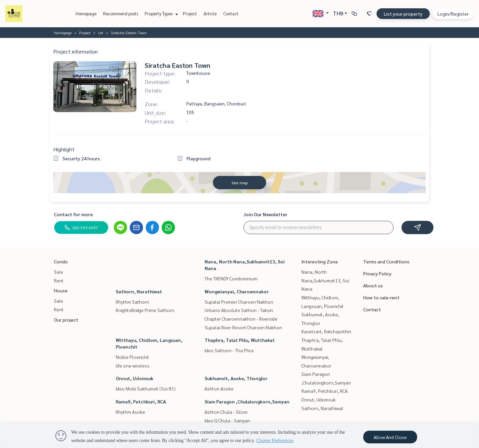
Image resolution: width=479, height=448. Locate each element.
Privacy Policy (377, 273)
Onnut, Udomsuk (135, 378)
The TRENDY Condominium (231, 278)
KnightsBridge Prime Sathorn (145, 310)
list (101, 33)
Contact (231, 13)
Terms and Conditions (386, 261)
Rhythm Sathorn (132, 302)
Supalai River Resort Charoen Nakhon (243, 327)
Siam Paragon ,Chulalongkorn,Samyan (247, 401)
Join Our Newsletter (265, 214)
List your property (403, 14)
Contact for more (73, 214)
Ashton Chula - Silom (226, 412)
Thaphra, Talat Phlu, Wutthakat (240, 340)
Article (210, 13)
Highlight (64, 149)
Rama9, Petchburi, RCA (141, 401)
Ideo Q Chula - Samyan (227, 420)
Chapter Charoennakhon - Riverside (241, 319)
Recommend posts (121, 13)
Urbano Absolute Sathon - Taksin (239, 310)
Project (190, 13)
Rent (59, 280)
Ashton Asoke (219, 388)
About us (373, 285)
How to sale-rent (381, 297)
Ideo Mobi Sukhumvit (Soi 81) (146, 388)
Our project (66, 320)
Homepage (86, 13)
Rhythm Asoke (130, 412)
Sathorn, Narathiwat (139, 291)
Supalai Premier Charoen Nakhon (239, 302)
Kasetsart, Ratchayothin (326, 331)
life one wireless (133, 366)
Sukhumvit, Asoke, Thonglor (236, 378)
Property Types (160, 13)
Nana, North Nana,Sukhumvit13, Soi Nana (325, 280)
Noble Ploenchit (132, 357)
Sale (59, 272)
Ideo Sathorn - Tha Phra (229, 350)
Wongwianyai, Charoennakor (237, 291)
